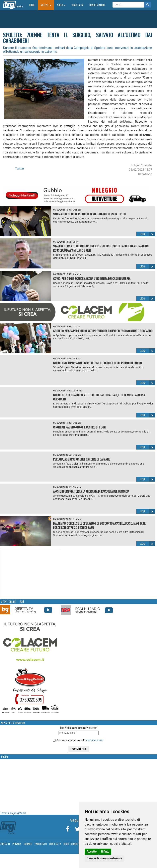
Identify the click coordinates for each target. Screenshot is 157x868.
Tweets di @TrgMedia (13, 813)
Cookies (28, 844)
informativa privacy (95, 740)
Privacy (17, 844)
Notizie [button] (46, 5)
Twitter (20, 168)
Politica (77, 359)
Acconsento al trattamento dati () (80, 740)
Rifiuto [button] (105, 852)
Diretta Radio (97, 5)
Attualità (77, 274)
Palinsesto (41, 844)
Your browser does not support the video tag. (30, 573)
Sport (75, 242)
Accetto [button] (92, 852)
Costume (77, 391)
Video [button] (61, 5)
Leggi (147, 234)
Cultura (76, 327)
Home (33, 5)
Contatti (5, 844)
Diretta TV (77, 5)
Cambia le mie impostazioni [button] (104, 858)
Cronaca (77, 210)
